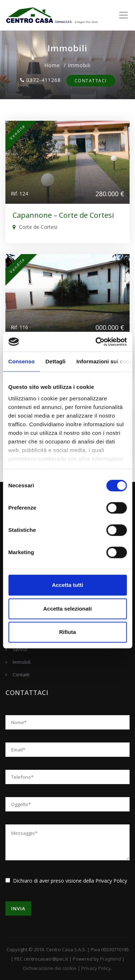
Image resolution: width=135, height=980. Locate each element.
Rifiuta (67, 632)
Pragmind (111, 959)
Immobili (22, 662)
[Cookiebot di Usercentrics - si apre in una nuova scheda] (96, 342)
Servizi (20, 649)
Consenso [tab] (21, 361)
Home (52, 65)
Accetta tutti (67, 585)
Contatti (21, 675)
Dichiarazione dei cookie (50, 968)
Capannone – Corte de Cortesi (63, 215)
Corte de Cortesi (35, 227)
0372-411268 (40, 80)
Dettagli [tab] (55, 361)
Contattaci (91, 81)
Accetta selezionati (67, 609)
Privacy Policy (111, 881)
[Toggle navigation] (123, 15)
